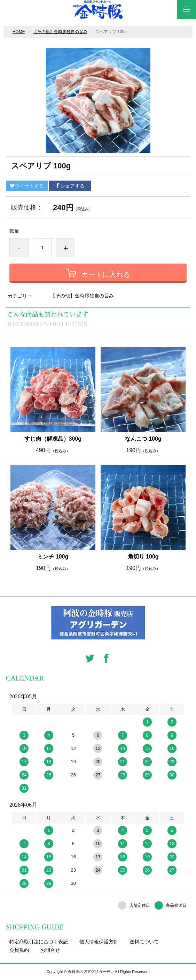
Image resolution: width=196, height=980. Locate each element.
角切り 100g (143, 557)
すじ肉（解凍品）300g (53, 439)
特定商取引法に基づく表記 (39, 942)
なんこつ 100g (143, 439)
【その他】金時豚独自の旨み (60, 32)
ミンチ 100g (53, 557)
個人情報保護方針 (99, 942)
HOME (19, 32)
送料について (144, 942)
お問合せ (50, 950)
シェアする (70, 186)
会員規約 (19, 950)
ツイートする (27, 186)
